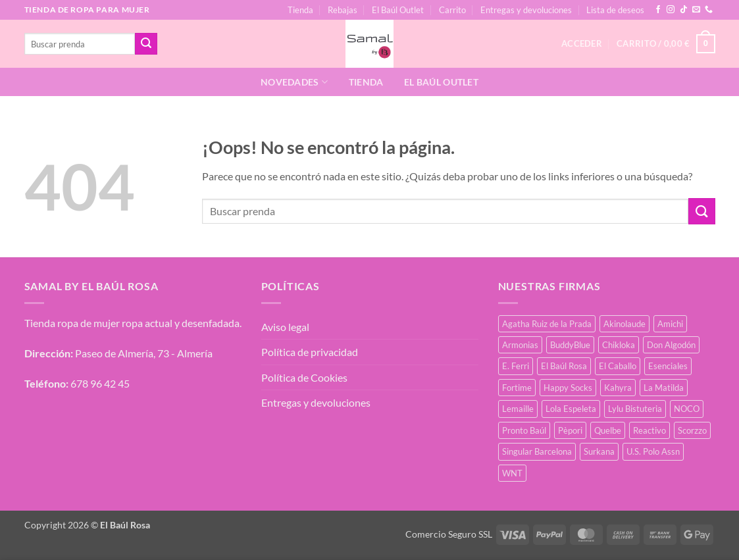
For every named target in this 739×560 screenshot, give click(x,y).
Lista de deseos (615, 10)
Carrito (452, 10)
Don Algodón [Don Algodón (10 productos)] (671, 345)
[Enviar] (146, 44)
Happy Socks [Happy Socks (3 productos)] (568, 388)
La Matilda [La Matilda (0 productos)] (664, 388)
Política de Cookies (304, 377)
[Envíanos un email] (696, 10)
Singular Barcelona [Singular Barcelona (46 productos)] (537, 451)
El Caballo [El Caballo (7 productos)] (618, 366)
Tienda (300, 10)
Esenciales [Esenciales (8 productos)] (668, 366)
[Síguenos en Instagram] (671, 10)
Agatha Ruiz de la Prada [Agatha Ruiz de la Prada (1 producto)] (547, 324)
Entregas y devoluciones (526, 10)
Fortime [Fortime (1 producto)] (517, 388)
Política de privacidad (310, 352)
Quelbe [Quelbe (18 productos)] (608, 430)
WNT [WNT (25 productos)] (512, 473)
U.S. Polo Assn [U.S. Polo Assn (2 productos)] (653, 451)
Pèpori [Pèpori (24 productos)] (570, 430)
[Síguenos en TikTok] (684, 10)
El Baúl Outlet (398, 10)
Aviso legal (285, 327)
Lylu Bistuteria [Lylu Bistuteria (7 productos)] (635, 409)
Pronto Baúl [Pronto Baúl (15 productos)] (524, 430)
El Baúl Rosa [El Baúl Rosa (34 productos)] (564, 366)
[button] (666, 44)
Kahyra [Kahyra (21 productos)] (618, 388)
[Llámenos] (709, 10)
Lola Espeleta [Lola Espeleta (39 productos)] (571, 409)
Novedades (294, 82)
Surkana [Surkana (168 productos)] (599, 451)
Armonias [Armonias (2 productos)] (520, 345)
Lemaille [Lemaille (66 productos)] (518, 409)
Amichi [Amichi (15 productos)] (670, 324)
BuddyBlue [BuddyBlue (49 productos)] (570, 345)
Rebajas (343, 10)
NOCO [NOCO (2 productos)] (687, 409)
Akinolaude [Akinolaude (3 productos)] (624, 324)
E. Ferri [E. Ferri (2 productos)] (516, 366)
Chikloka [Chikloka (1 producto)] (619, 345)
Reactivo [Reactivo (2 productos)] (650, 430)
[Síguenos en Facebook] (658, 10)
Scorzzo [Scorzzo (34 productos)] (692, 430)
